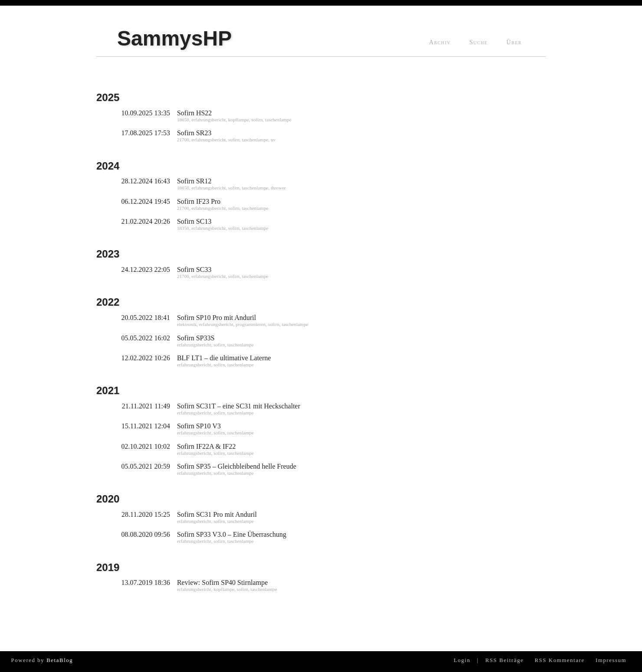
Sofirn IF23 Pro (199, 201)
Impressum (611, 660)
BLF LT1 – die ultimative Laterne (224, 358)
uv (273, 140)
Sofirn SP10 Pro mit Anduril (216, 318)
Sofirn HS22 (194, 113)
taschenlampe (278, 120)
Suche (478, 42)
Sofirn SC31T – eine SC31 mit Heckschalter (239, 406)
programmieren (251, 324)
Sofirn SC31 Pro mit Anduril (217, 514)
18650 (183, 120)
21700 (183, 140)
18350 (183, 228)
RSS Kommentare (559, 660)
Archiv (440, 42)
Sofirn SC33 (194, 269)
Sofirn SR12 (194, 181)
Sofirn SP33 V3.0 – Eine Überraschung (232, 534)
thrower (278, 188)
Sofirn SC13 (194, 221)
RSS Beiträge (505, 660)
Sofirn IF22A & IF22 (206, 446)
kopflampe (239, 120)
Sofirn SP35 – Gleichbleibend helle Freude (237, 466)
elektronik (187, 324)
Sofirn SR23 (194, 133)
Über (514, 42)
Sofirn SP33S (196, 338)
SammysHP (174, 38)
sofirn (257, 120)
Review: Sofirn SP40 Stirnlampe (222, 582)
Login (462, 660)
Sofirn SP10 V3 (199, 426)
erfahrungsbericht (208, 120)
